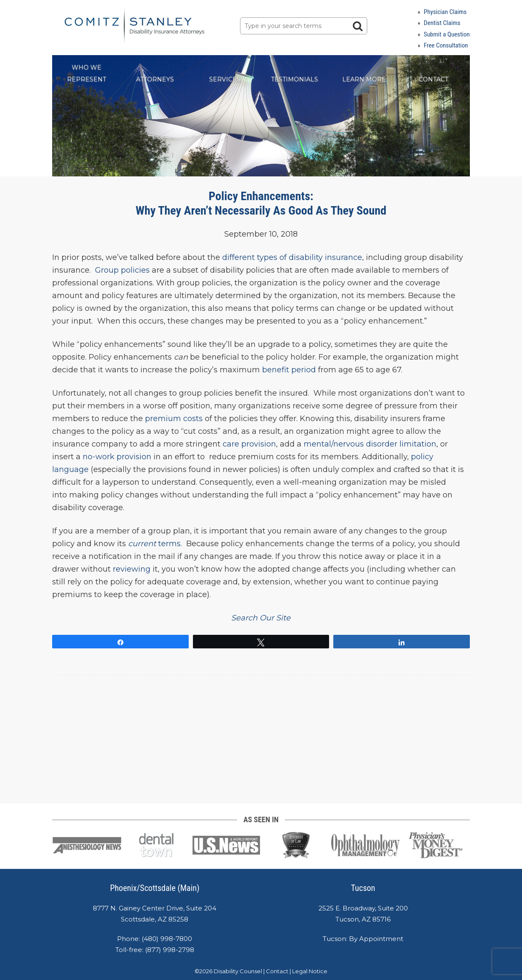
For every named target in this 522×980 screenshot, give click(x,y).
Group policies (122, 270)
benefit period (289, 370)
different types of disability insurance (292, 257)
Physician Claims (445, 12)
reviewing (132, 569)
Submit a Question (447, 34)
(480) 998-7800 (167, 939)
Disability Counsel (238, 971)
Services (225, 79)
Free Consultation (446, 45)
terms (153, 544)
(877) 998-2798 (170, 950)
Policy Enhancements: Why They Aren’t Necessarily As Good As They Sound (261, 203)
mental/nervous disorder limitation (370, 444)
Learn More (364, 79)
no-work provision (117, 457)
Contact (433, 79)
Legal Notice (310, 971)
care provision (249, 444)
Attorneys (155, 79)
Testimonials (294, 79)
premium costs (174, 419)
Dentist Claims (442, 23)
